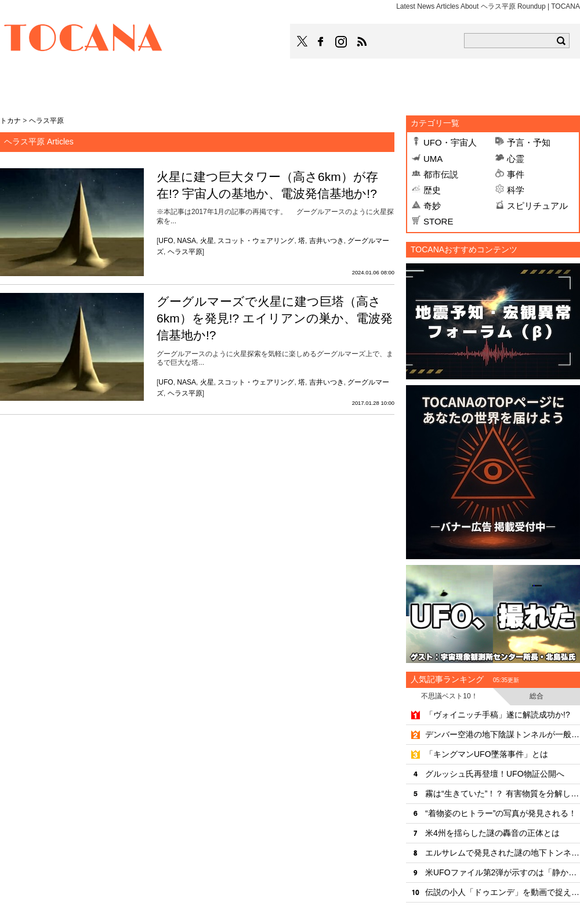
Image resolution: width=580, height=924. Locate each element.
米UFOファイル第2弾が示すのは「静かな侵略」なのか (503, 872)
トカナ (10, 121)
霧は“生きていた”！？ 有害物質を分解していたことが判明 (503, 793)
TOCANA (84, 39)
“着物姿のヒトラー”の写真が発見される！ (501, 813)
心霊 (516, 159)
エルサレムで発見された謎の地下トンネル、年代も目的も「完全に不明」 (503, 853)
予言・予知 (529, 142)
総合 (536, 696)
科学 (516, 190)
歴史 (432, 190)
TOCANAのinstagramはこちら (342, 42)
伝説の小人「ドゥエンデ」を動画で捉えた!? (503, 892)
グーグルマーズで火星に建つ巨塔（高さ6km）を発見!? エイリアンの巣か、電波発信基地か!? (275, 318)
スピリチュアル (537, 206)
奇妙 (432, 206)
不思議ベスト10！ (449, 696)
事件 (516, 174)
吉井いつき (327, 241)
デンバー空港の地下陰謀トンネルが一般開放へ (503, 734)
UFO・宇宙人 (450, 142)
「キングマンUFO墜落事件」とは (487, 754)
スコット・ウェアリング (256, 241)
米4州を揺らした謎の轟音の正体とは (492, 833)
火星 (207, 241)
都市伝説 (441, 174)
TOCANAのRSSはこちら (362, 42)
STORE (438, 221)
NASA (186, 241)
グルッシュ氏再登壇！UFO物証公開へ (495, 774)
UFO (166, 241)
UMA (433, 159)
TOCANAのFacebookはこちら (321, 42)
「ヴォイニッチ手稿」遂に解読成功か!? (498, 715)
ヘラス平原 (185, 252)
